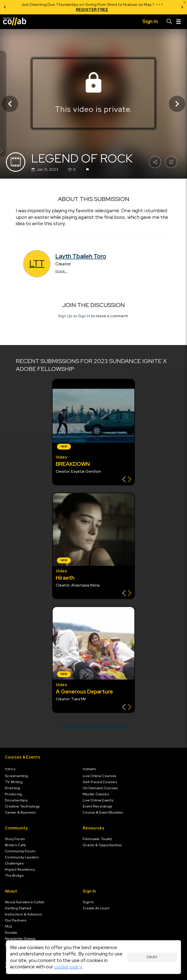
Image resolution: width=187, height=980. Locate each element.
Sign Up (65, 316)
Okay (152, 957)
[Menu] (178, 22)
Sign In (84, 316)
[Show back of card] (127, 480)
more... (61, 271)
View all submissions (94, 725)
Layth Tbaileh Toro (81, 256)
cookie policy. (68, 967)
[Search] (169, 22)
